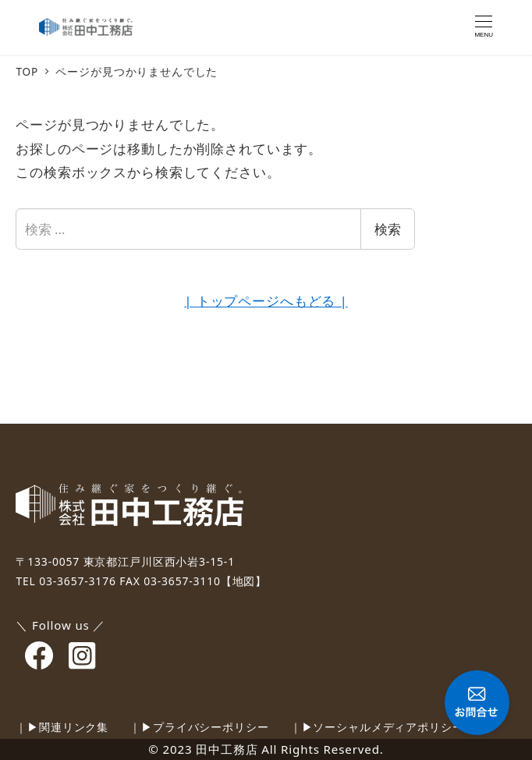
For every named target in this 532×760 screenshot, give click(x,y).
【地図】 (244, 581)
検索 (388, 229)
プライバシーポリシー (211, 727)
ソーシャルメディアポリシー (388, 727)
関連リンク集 (74, 727)
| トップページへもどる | (266, 301)
